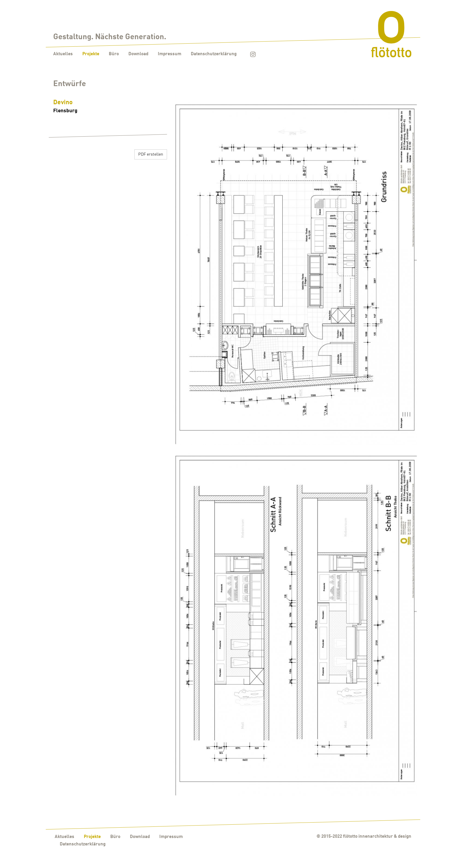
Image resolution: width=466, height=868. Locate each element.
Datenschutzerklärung (214, 54)
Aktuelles (63, 54)
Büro (114, 54)
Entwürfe (70, 84)
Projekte (91, 54)
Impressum (170, 54)
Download (138, 54)
